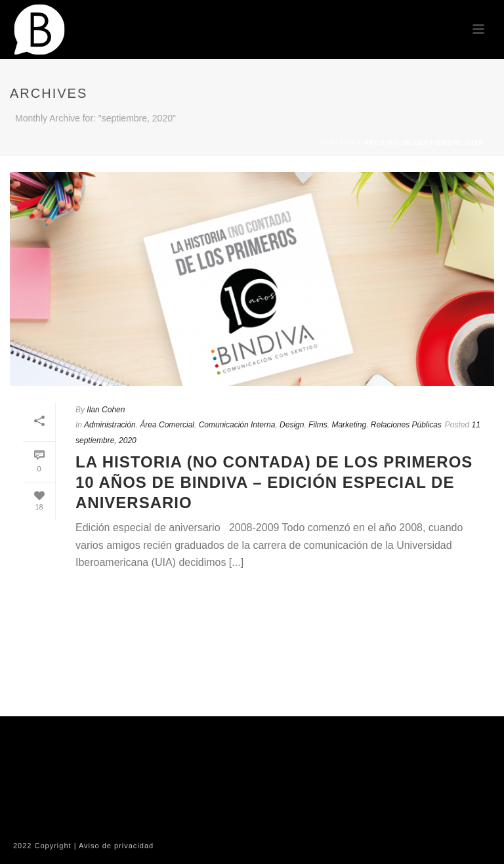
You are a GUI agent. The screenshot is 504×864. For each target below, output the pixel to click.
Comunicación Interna (237, 425)
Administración (110, 425)
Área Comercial (167, 425)
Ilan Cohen (106, 410)
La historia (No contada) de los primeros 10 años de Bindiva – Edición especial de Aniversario (274, 482)
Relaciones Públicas (406, 425)
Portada (336, 143)
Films (318, 425)
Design (292, 425)
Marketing (349, 425)
